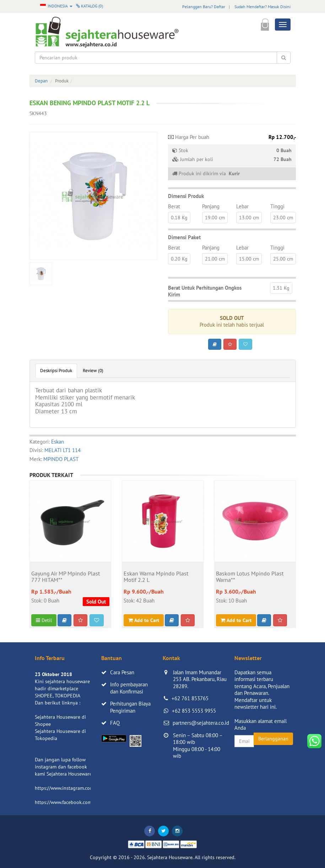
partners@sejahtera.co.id (201, 723)
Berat (174, 206)
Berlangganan (273, 739)
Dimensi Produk (186, 196)
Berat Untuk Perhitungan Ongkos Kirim (205, 291)
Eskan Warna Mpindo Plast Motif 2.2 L (156, 577)
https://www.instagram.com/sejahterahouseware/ (88, 788)
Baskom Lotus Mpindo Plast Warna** (250, 577)
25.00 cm (283, 259)
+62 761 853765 (190, 698)
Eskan (58, 442)
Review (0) (93, 371)
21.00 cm (215, 259)
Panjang (211, 206)
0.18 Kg (179, 218)
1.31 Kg (281, 288)
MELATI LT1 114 (63, 450)
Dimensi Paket (184, 237)
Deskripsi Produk (56, 371)
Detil (44, 620)
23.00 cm (283, 218)
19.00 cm (215, 218)
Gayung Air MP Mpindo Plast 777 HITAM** (66, 577)
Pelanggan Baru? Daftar (204, 7)
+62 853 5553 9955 (194, 711)
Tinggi (277, 206)
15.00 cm (249, 259)
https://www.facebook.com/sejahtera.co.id (80, 802)
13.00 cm (249, 218)
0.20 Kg (179, 259)
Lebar (242, 206)
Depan (41, 81)
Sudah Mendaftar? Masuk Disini (262, 7)
